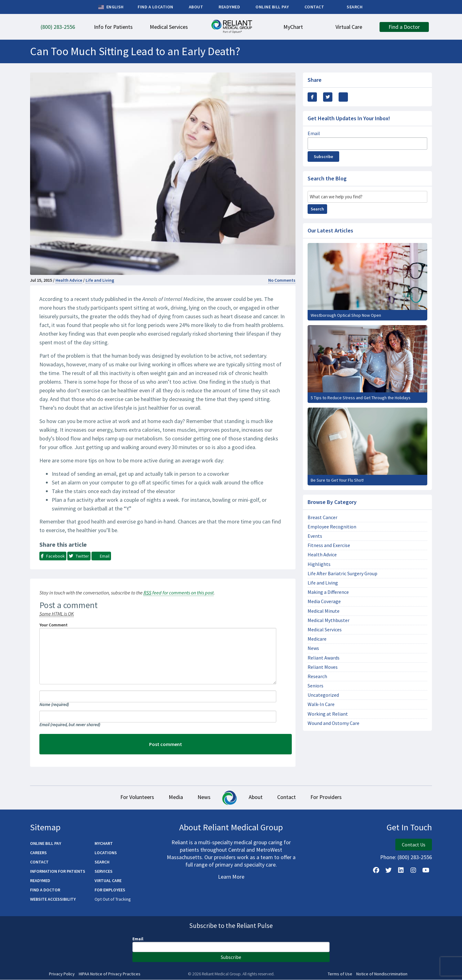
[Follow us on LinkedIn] (401, 871)
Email (70, 725)
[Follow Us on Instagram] (413, 871)
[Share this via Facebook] (312, 97)
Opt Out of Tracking (113, 899)
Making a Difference (328, 592)
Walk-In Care (321, 704)
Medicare (317, 639)
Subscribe (323, 157)
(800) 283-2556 (415, 857)
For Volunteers (127, 798)
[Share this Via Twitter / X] (328, 97)
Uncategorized (323, 695)
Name (54, 704)
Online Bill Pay (46, 844)
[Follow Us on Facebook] (376, 871)
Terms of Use (340, 974)
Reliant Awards (324, 658)
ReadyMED (40, 881)
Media (170, 798)
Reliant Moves (323, 667)
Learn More (231, 877)
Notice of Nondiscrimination (382, 974)
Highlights (319, 564)
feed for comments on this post (179, 593)
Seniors (315, 686)
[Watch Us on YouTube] (426, 871)
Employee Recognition (332, 527)
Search (317, 209)
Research (317, 676)
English (111, 7)
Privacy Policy (62, 974)
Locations (106, 853)
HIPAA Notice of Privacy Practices (110, 974)
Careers (38, 853)
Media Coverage (324, 601)
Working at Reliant (328, 714)
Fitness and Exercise (329, 545)
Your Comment (53, 625)
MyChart (104, 844)
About (258, 798)
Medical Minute (324, 611)
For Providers (336, 798)
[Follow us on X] (389, 871)
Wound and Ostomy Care (333, 723)
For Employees (110, 890)
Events (315, 536)
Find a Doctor (45, 890)
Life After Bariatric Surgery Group (342, 574)
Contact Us (414, 845)
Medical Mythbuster (329, 620)
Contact (293, 798)
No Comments (282, 280)
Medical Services (325, 630)
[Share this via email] (343, 97)
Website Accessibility (53, 899)
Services (104, 872)
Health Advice (69, 280)
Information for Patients (58, 872)
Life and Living (100, 280)
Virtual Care (108, 881)
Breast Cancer (322, 517)
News (313, 648)
